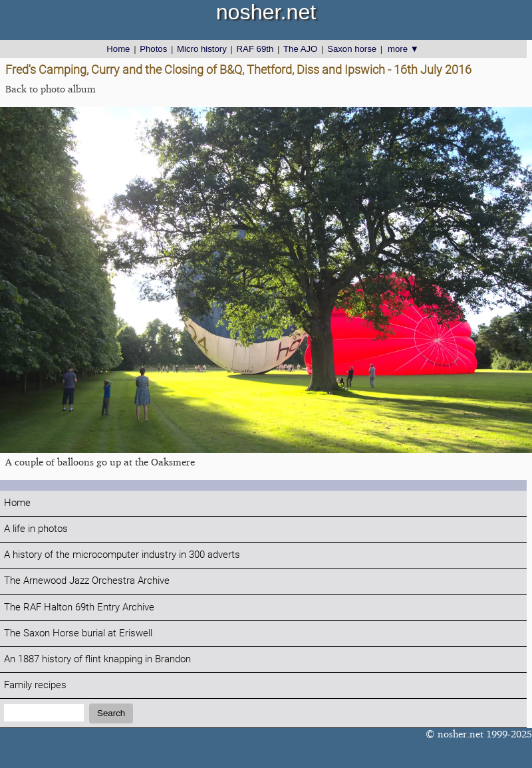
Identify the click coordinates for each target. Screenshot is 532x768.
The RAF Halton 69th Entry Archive (79, 607)
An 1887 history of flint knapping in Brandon (97, 659)
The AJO (300, 49)
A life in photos (36, 529)
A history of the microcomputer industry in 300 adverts (122, 555)
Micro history (202, 49)
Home (118, 49)
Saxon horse (352, 49)
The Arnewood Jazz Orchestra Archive (87, 581)
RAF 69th (255, 49)
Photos (153, 49)
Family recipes (35, 685)
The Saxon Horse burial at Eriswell (78, 633)
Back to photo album (51, 89)
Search (111, 713)
